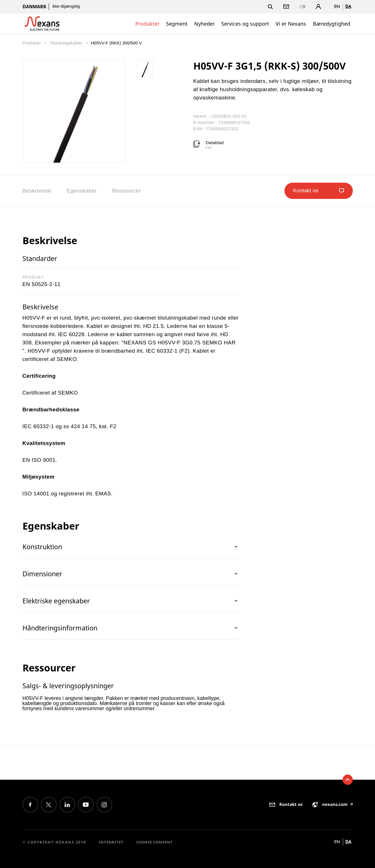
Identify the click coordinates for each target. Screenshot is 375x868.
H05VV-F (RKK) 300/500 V (116, 43)
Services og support (245, 24)
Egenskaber (82, 191)
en (337, 6)
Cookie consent (155, 842)
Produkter (147, 24)
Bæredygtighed (332, 24)
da (348, 6)
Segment (177, 24)
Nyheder (204, 24)
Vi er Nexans (291, 24)
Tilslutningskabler (67, 43)
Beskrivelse (37, 191)
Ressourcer (126, 191)
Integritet (111, 842)
